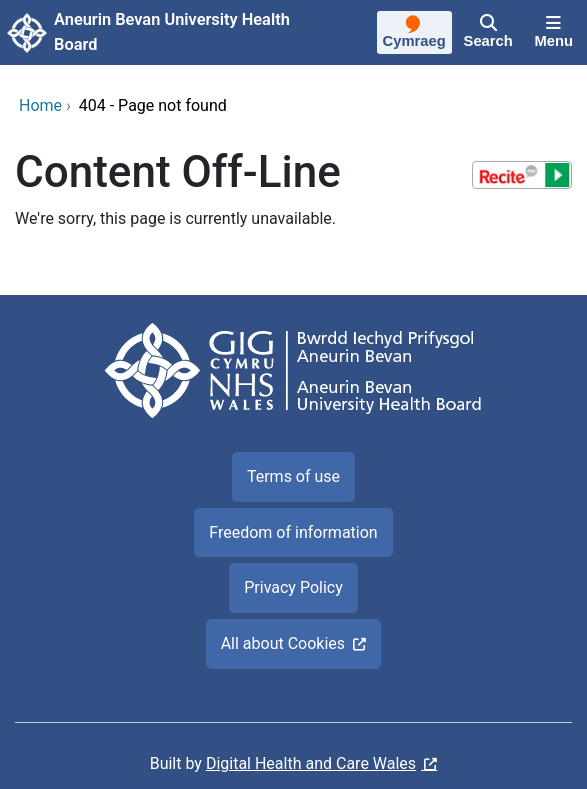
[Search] (488, 33)
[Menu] (554, 33)
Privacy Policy (293, 587)
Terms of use (293, 476)
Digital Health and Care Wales (311, 763)
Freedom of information (293, 532)
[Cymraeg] (414, 35)
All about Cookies (283, 643)
